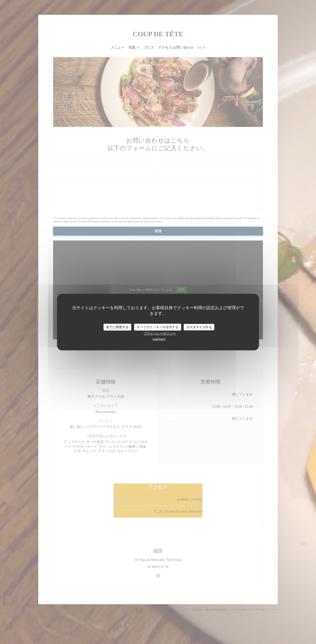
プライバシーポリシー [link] (160, 333)
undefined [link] (159, 339)
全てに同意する (117, 327)
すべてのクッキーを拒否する (158, 327)
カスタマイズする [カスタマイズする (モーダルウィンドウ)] (199, 327)
